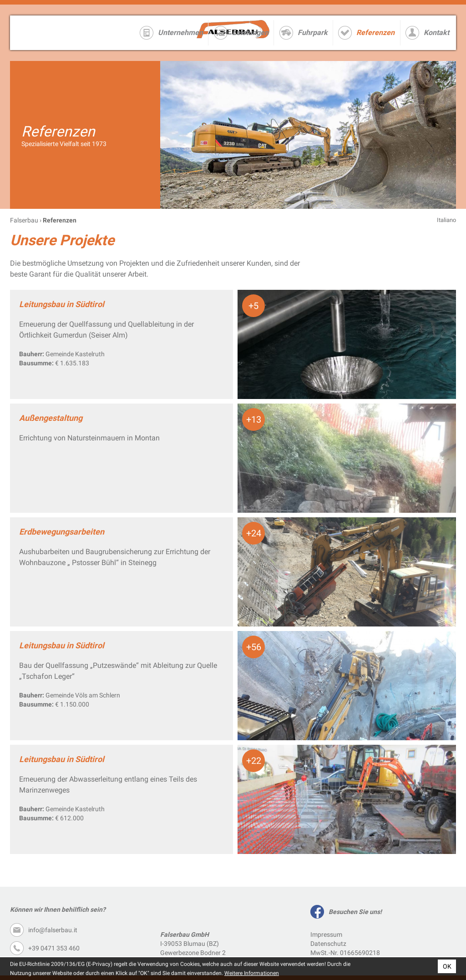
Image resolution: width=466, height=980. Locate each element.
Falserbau (24, 220)
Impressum (326, 935)
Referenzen (375, 33)
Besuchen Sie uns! (355, 912)
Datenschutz (328, 944)
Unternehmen (180, 33)
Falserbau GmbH (68, 33)
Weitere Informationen (252, 973)
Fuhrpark (313, 33)
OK (447, 966)
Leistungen (250, 33)
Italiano (446, 220)
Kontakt (436, 33)
